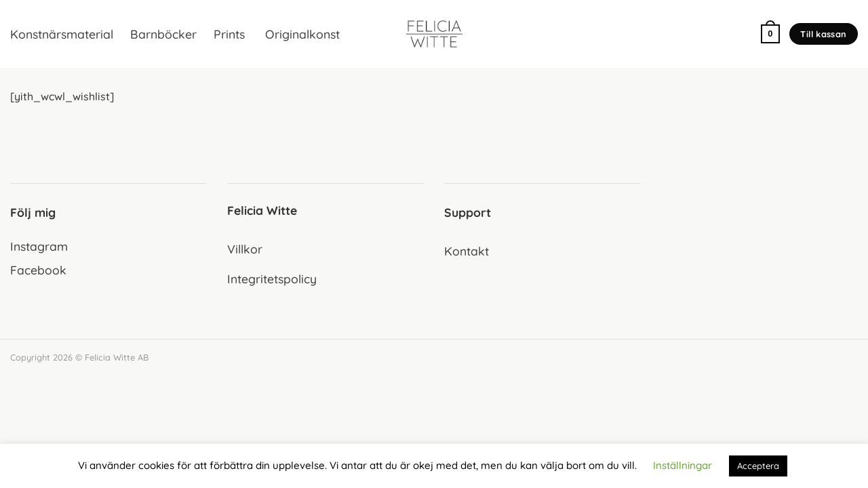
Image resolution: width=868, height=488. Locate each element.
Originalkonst (301, 34)
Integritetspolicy (272, 279)
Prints (229, 34)
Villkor (245, 249)
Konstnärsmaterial (62, 34)
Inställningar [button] (683, 465)
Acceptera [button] (758, 466)
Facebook (38, 270)
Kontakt (467, 251)
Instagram (39, 246)
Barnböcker (163, 34)
